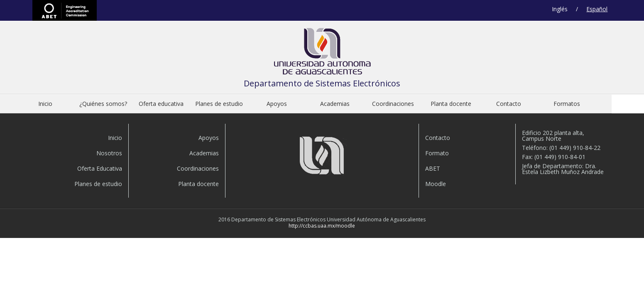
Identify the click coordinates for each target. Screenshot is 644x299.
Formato (437, 153)
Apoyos (277, 104)
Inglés (560, 9)
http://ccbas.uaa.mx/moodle (322, 226)
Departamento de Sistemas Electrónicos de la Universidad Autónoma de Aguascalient (322, 53)
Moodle (436, 184)
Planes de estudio (219, 104)
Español (597, 9)
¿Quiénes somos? (103, 104)
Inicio (45, 104)
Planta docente (451, 104)
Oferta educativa (161, 104)
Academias (335, 104)
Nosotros (109, 153)
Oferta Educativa (100, 168)
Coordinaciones (393, 104)
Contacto (509, 104)
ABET (65, 10)
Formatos (567, 104)
